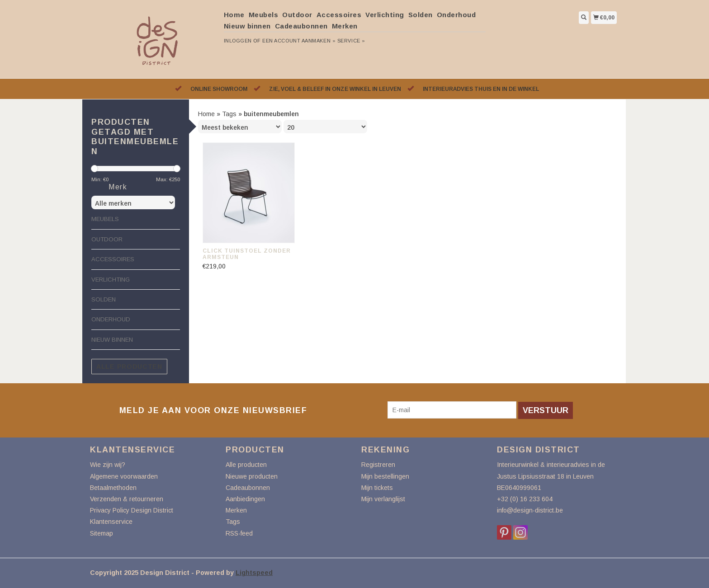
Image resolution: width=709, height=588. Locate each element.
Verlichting (385, 15)
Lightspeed (254, 573)
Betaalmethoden (113, 488)
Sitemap (102, 533)
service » (351, 41)
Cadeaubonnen (301, 26)
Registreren (378, 465)
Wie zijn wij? (108, 465)
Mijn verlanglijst (383, 499)
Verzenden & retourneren (127, 499)
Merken (345, 26)
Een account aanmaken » (299, 41)
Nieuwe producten (252, 476)
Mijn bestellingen (385, 476)
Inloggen (238, 41)
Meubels (264, 15)
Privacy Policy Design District (132, 510)
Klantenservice (111, 522)
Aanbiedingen (245, 499)
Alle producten (129, 367)
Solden (421, 15)
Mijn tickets (377, 488)
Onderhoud (456, 15)
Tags (229, 114)
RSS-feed (239, 533)
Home (234, 15)
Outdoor (297, 15)
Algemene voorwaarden (124, 476)
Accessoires (339, 15)
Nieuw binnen (247, 26)
